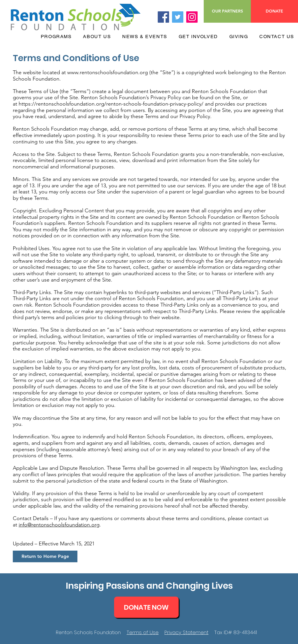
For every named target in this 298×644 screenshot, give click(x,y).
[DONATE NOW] (146, 607)
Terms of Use (143, 632)
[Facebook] (163, 17)
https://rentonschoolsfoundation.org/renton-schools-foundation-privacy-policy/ (111, 104)
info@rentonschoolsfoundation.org (59, 525)
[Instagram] (192, 17)
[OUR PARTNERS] (227, 11)
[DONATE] (274, 11)
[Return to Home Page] (45, 556)
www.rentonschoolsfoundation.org (108, 72)
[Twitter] (178, 17)
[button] (55, 37)
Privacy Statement (186, 632)
